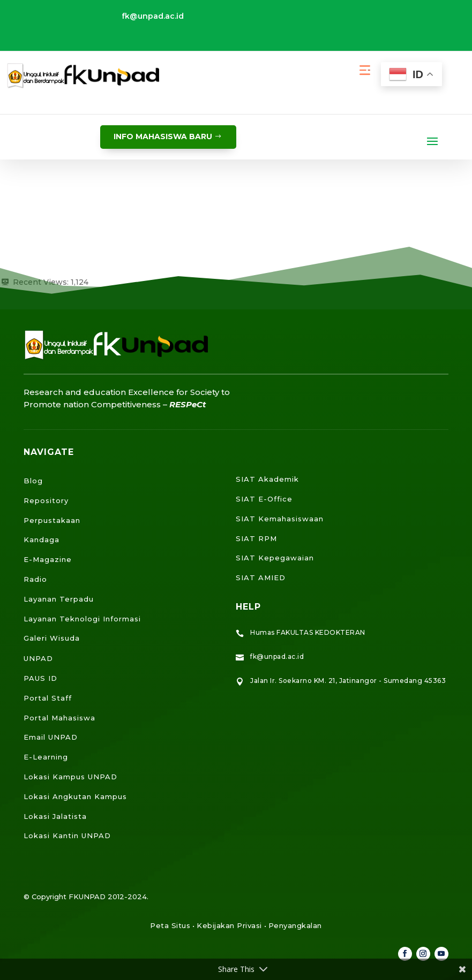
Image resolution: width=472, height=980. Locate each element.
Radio (35, 579)
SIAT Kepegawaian (275, 558)
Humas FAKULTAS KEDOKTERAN (308, 632)
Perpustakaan (52, 520)
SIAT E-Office (264, 499)
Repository (46, 500)
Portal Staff (48, 698)
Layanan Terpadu (59, 599)
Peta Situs (170, 925)
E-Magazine (48, 559)
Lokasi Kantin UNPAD (67, 835)
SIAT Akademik (267, 479)
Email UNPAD (51, 737)
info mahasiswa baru (163, 136)
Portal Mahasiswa (59, 718)
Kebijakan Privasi (229, 925)
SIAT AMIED (261, 578)
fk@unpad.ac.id (153, 16)
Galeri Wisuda (52, 638)
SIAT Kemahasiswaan (280, 519)
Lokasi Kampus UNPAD (70, 777)
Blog (33, 481)
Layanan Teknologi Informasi (82, 619)
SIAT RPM (256, 538)
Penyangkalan (295, 925)
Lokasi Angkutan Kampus (75, 796)
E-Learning (46, 757)
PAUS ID (40, 678)
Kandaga (42, 540)
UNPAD (38, 658)
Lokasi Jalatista (55, 816)
